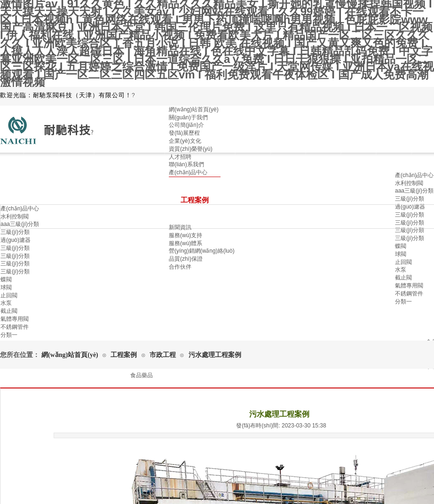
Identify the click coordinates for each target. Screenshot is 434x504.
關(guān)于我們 (188, 117)
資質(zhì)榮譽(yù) (191, 149)
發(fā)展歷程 (184, 133)
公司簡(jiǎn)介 (186, 125)
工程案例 (124, 355)
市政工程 (163, 355)
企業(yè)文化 (185, 141)
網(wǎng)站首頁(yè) (194, 109)
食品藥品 (142, 375)
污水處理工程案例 (215, 355)
